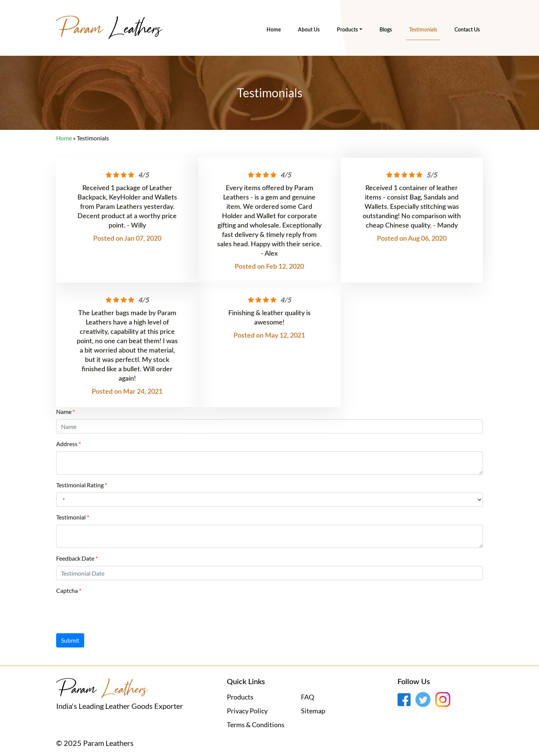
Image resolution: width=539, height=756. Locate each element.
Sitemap (313, 711)
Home (274, 30)
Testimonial (71, 517)
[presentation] (113, 613)
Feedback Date (75, 558)
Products (347, 30)
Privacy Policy (247, 711)
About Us (309, 30)
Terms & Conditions (256, 725)
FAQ (307, 697)
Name (64, 411)
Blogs (386, 30)
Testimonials (423, 30)
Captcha (67, 590)
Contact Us (467, 30)
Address (67, 444)
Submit (70, 640)
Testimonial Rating (80, 485)
